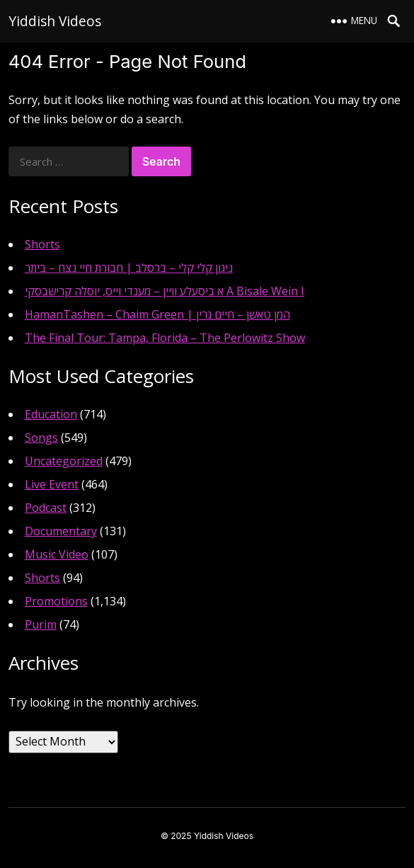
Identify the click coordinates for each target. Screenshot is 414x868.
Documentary (61, 531)
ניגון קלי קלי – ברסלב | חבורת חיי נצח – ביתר (129, 268)
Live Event (52, 484)
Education (51, 414)
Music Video (57, 554)
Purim (41, 624)
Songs (41, 438)
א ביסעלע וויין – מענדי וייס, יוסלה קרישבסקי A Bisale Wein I (165, 291)
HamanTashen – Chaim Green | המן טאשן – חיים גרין (157, 314)
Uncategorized (64, 461)
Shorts (42, 244)
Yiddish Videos (55, 21)
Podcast (46, 508)
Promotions (56, 601)
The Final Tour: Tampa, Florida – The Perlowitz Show (165, 338)
